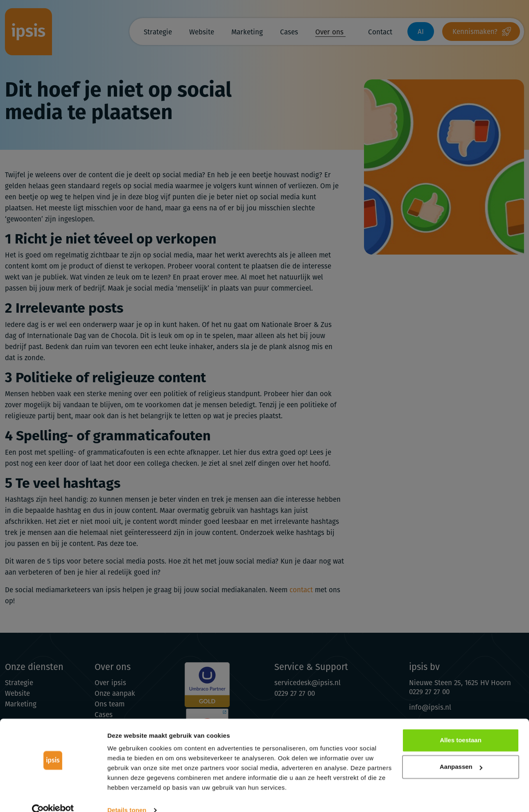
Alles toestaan (461, 726)
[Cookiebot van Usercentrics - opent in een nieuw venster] (53, 796)
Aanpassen (461, 752)
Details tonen (127, 796)
